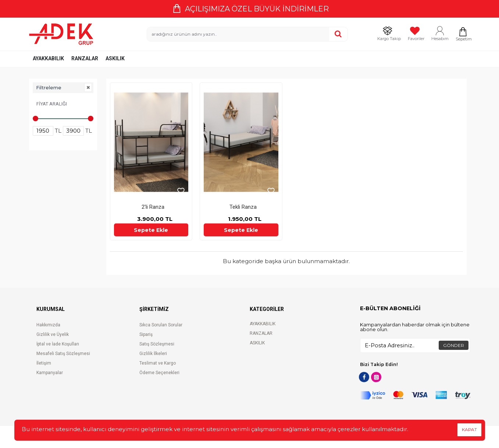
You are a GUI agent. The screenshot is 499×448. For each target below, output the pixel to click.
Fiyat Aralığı (52, 104)
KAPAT (469, 429)
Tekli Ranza (243, 207)
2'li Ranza (153, 207)
